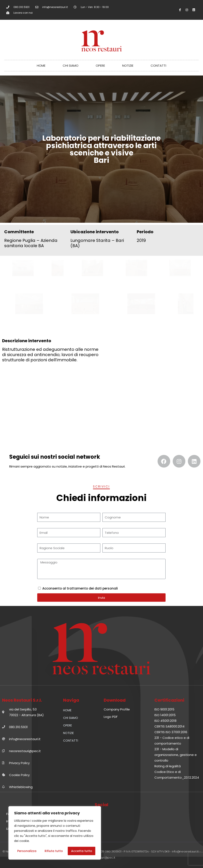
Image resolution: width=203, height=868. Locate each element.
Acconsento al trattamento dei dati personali (80, 588)
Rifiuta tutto (54, 851)
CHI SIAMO (71, 66)
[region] (55, 833)
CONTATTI (158, 66)
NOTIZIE (128, 66)
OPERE (100, 66)
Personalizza (27, 851)
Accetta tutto (82, 851)
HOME (41, 66)
